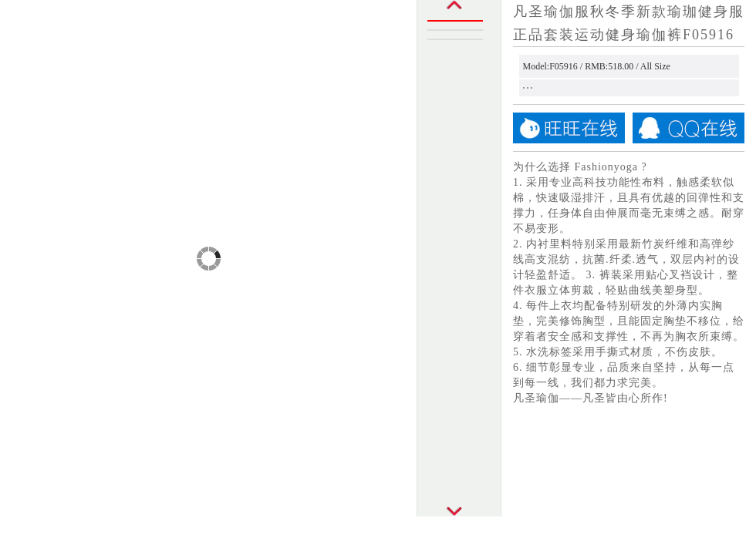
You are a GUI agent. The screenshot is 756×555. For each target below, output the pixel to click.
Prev (459, 10)
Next (459, 506)
